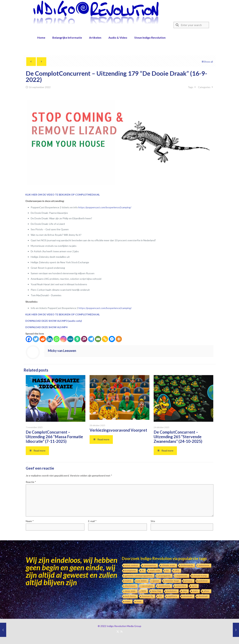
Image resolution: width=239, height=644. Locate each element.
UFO (177, 571)
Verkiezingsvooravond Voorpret (118, 430)
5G (167, 571)
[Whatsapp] (57, 339)
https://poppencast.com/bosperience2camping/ (105, 207)
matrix (128, 581)
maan (128, 601)
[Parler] (84, 339)
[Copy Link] (105, 339)
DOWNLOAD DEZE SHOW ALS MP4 (46, 327)
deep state (130, 591)
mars (195, 591)
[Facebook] (29, 339)
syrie (194, 586)
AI (143, 571)
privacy (189, 581)
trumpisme (131, 571)
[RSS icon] (121, 631)
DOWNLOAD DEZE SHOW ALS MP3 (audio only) (54, 321)
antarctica (181, 586)
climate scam (168, 565)
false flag (156, 591)
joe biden (142, 581)
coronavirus (150, 565)
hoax (139, 601)
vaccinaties (147, 586)
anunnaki (188, 596)
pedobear (203, 581)
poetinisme (164, 586)
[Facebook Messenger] (112, 339)
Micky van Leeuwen (62, 351)
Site (153, 521)
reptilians (173, 596)
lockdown (172, 591)
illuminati (203, 596)
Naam (30, 521)
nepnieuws (182, 576)
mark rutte (155, 571)
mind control (132, 565)
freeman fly (147, 596)
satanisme (204, 565)
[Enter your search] (191, 25)
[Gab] (77, 339)
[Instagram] (63, 339)
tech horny (131, 596)
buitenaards (187, 565)
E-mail (92, 521)
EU (160, 596)
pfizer (207, 591)
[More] (119, 339)
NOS (144, 591)
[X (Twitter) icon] (118, 631)
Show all (207, 62)
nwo (185, 591)
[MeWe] (70, 339)
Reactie (31, 482)
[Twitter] (36, 339)
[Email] (98, 339)
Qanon (156, 581)
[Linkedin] (50, 339)
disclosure (130, 586)
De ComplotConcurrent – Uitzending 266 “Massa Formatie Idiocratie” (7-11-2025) (54, 437)
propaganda (164, 576)
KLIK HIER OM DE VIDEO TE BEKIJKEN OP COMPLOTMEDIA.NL (63, 195)
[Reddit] (43, 339)
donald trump (200, 576)
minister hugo (172, 581)
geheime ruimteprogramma (139, 576)
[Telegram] (91, 339)
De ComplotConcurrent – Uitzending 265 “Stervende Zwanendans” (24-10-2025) (178, 437)
